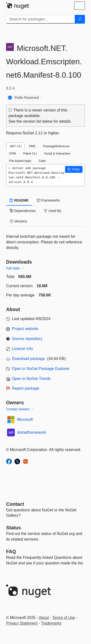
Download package (28, 359)
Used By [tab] (53, 211)
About (44, 618)
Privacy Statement (22, 623)
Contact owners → (20, 409)
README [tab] (19, 200)
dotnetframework (32, 432)
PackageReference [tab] (56, 146)
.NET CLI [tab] (15, 146)
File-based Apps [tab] (20, 161)
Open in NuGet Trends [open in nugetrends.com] (31, 379)
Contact (15, 504)
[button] (74, 169)
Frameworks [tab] (48, 200)
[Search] (80, 19)
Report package (26, 388)
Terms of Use (64, 618)
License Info (22, 349)
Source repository (27, 339)
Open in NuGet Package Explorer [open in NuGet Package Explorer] (41, 369)
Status (13, 528)
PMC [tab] (32, 146)
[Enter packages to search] (41, 19)
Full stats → (15, 268)
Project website (25, 329)
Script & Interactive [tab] (57, 153)
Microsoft (25, 419)
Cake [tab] (42, 161)
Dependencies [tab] (23, 211)
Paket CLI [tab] (30, 153)
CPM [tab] (12, 153)
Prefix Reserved (27, 98)
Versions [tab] (18, 221)
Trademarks (51, 623)
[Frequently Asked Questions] (11, 552)
